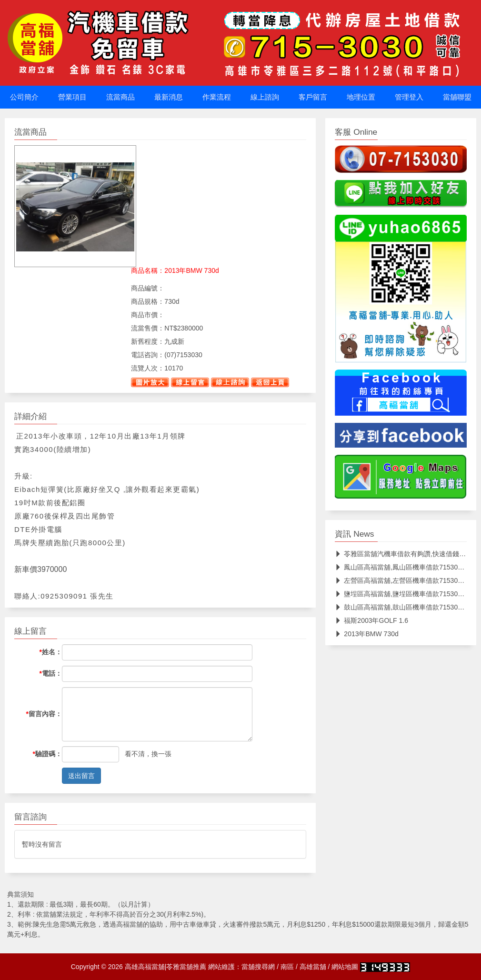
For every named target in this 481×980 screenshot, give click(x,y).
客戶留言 (313, 97)
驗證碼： (47, 754)
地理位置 (361, 97)
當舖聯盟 (457, 97)
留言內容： (44, 714)
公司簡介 (24, 97)
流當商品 (120, 97)
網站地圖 (345, 967)
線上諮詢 (265, 97)
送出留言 (81, 776)
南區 (287, 967)
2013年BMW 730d (366, 634)
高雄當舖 (313, 967)
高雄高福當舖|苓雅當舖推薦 (166, 967)
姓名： (51, 652)
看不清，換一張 (148, 754)
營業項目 (72, 97)
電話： (51, 673)
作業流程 (217, 97)
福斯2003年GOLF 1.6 (371, 620)
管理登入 (409, 97)
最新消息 (169, 97)
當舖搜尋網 (258, 967)
